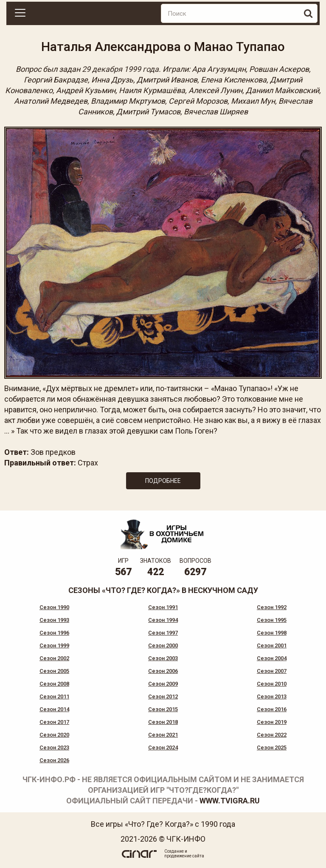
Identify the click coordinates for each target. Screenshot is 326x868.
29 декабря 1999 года (120, 69)
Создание (174, 851)
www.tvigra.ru (230, 801)
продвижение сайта (184, 856)
